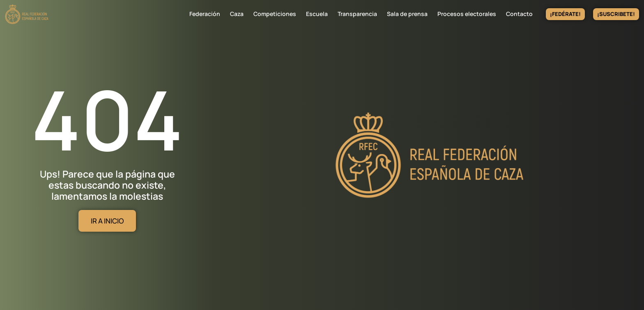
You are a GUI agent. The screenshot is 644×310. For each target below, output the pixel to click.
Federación (205, 14)
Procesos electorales (467, 14)
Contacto (519, 14)
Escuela (317, 14)
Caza (237, 14)
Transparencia (357, 14)
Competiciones (275, 14)
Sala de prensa (407, 14)
